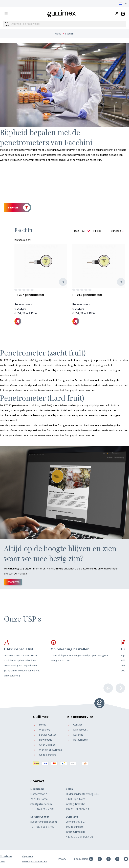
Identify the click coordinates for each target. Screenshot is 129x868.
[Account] (117, 14)
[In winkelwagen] (18, 321)
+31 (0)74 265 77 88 (42, 809)
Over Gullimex (44, 745)
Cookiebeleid (81, 859)
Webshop (42, 730)
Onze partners (45, 755)
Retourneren (78, 740)
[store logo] (61, 13)
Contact (75, 725)
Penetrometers (23, 304)
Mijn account (77, 730)
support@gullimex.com (44, 822)
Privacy (62, 859)
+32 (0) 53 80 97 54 (77, 809)
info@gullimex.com (41, 804)
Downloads (43, 740)
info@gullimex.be (76, 804)
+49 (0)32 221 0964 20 (79, 837)
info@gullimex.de (76, 832)
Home (58, 34)
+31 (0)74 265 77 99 (42, 827)
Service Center (45, 735)
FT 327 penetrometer (29, 295)
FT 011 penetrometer (87, 295)
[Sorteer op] (101, 231)
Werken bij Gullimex (47, 750)
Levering (75, 735)
